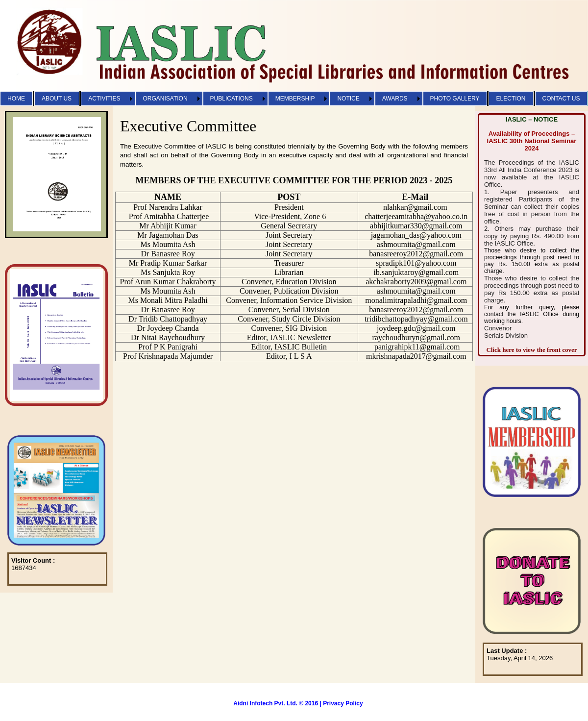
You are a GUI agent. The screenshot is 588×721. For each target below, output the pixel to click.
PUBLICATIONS (232, 99)
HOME (16, 99)
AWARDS (395, 99)
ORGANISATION (165, 99)
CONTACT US (561, 99)
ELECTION (511, 99)
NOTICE (348, 99)
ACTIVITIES (104, 99)
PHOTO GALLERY (455, 99)
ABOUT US (57, 99)
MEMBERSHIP (295, 99)
